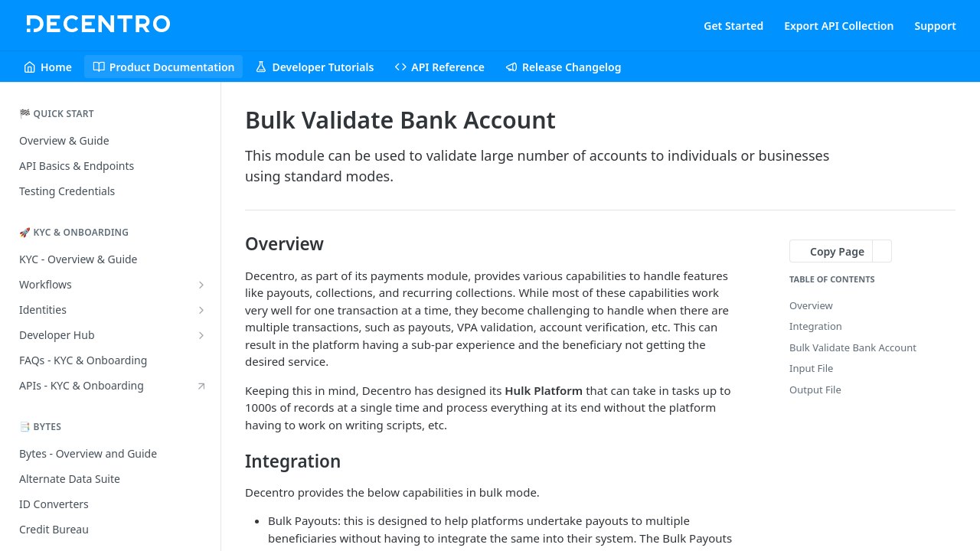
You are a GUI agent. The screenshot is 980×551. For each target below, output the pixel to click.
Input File (811, 368)
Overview (811, 305)
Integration (816, 326)
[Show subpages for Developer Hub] (201, 335)
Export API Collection (839, 26)
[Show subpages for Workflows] (201, 285)
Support (935, 26)
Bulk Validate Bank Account (853, 347)
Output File (815, 390)
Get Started (733, 26)
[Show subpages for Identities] (201, 310)
